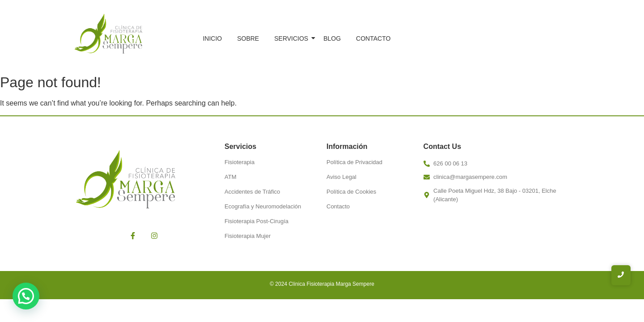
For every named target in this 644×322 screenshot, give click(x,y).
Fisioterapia (239, 162)
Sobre (248, 38)
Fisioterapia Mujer (248, 236)
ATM (230, 177)
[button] (26, 296)
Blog (332, 38)
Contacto (373, 38)
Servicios (293, 38)
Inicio (212, 38)
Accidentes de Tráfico (252, 192)
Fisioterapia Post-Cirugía (256, 221)
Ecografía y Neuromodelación (263, 206)
